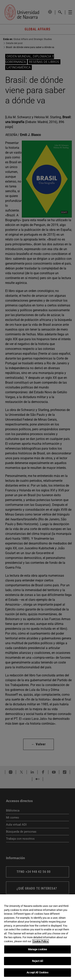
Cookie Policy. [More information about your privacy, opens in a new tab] (41, 941)
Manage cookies (38, 949)
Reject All (37, 961)
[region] (37, 937)
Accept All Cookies (37, 972)
